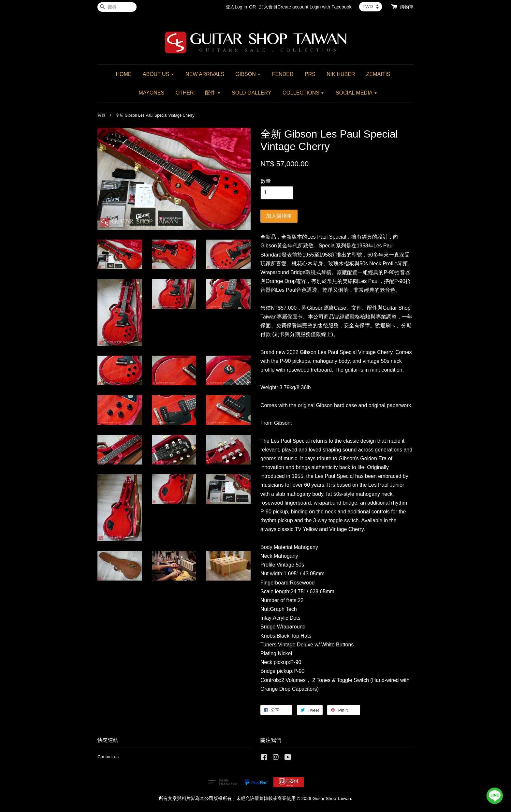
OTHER (185, 93)
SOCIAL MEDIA (357, 93)
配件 (213, 93)
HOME (124, 74)
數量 (266, 181)
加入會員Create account (284, 7)
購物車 (407, 7)
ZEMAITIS (378, 74)
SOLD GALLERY (252, 93)
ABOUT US (159, 74)
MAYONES (151, 93)
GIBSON (248, 74)
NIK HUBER (341, 74)
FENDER (283, 74)
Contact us (108, 757)
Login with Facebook (330, 7)
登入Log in (236, 7)
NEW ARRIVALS (205, 74)
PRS (310, 74)
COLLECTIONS (303, 93)
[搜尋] (117, 7)
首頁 (101, 115)
